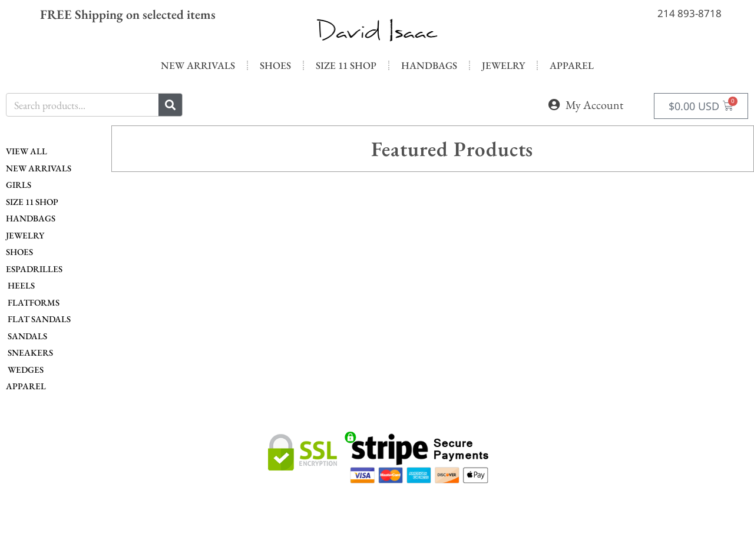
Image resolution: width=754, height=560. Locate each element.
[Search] (170, 105)
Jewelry (503, 65)
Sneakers (29, 352)
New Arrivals (198, 65)
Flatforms (33, 302)
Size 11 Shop (346, 65)
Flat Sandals (38, 319)
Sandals (27, 336)
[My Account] (554, 105)
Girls (19, 185)
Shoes (275, 65)
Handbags (429, 65)
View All (27, 151)
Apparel (572, 65)
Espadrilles (34, 269)
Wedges (25, 370)
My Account (594, 105)
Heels (20, 285)
